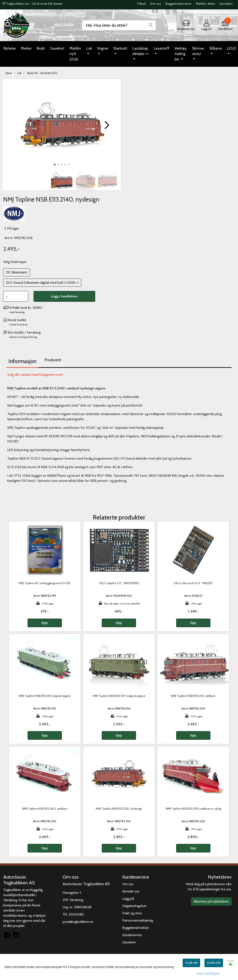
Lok (89, 48)
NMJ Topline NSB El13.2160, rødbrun (45, 809)
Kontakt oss (131, 891)
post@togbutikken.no (78, 922)
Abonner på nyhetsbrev (211, 901)
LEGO (231, 48)
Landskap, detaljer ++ (140, 51)
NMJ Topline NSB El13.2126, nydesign (119, 809)
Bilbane (216, 48)
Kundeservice (132, 935)
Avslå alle (191, 963)
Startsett (120, 48)
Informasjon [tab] (22, 361)
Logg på (128, 899)
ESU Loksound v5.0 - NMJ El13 (193, 583)
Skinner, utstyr (198, 51)
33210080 (76, 914)
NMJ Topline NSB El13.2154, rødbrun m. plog (193, 809)
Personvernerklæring (138, 920)
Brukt (41, 48)
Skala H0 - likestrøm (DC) (40, 73)
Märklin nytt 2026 (75, 54)
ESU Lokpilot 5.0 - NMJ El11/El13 (119, 583)
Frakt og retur (132, 913)
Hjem (9, 73)
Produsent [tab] (53, 360)
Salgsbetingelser (135, 906)
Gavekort (226, 4)
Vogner (103, 48)
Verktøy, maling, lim (181, 54)
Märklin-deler (205, 4)
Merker (26, 48)
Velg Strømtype (15, 262)
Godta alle (214, 963)
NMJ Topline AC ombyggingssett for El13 (45, 583)
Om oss (156, 4)
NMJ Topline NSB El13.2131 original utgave (45, 696)
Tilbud (141, 4)
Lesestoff (162, 48)
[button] (55, 165)
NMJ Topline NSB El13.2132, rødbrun (193, 696)
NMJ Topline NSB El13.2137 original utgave (119, 696)
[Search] (119, 25)
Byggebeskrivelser (179, 4)
